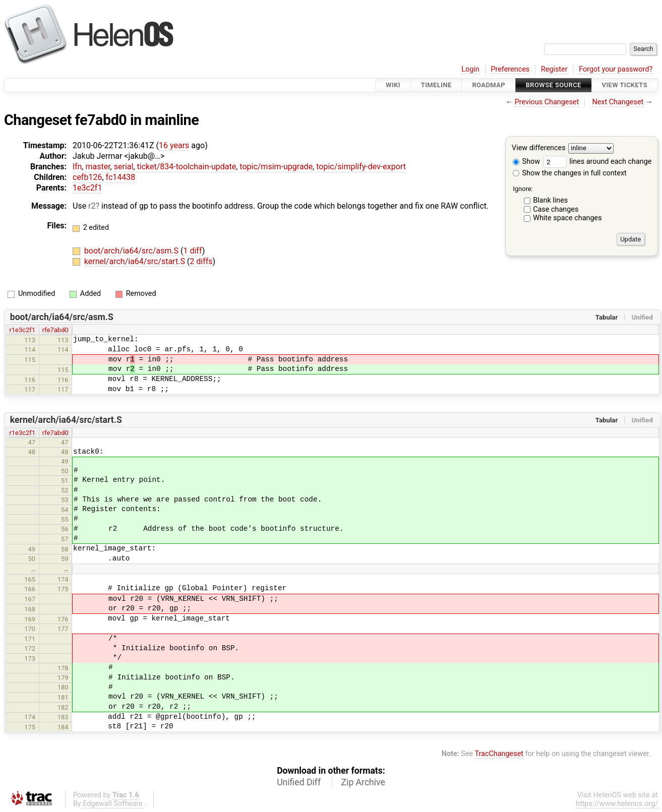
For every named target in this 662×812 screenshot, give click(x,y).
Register (554, 69)
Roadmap (489, 85)
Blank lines (550, 200)
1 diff (192, 251)
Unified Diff (299, 782)
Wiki (393, 85)
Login (470, 69)
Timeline (436, 85)
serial (124, 167)
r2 (92, 206)
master (98, 167)
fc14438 (121, 177)
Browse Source (554, 85)
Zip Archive (363, 782)
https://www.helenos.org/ (617, 804)
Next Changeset (618, 102)
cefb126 (87, 177)
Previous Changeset (547, 102)
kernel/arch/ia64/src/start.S (136, 261)
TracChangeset (499, 754)
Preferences (510, 69)
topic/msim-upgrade (276, 167)
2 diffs (201, 261)
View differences (539, 148)
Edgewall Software (113, 804)
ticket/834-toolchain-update (187, 167)
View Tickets (625, 85)
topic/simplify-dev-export (361, 167)
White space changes (567, 218)
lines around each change (597, 162)
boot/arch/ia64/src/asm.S (132, 251)
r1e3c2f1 (22, 330)
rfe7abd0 (55, 330)
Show (526, 162)
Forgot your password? (616, 69)
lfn (77, 167)
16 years (174, 145)
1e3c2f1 (87, 188)
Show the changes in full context (570, 173)
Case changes (556, 209)
